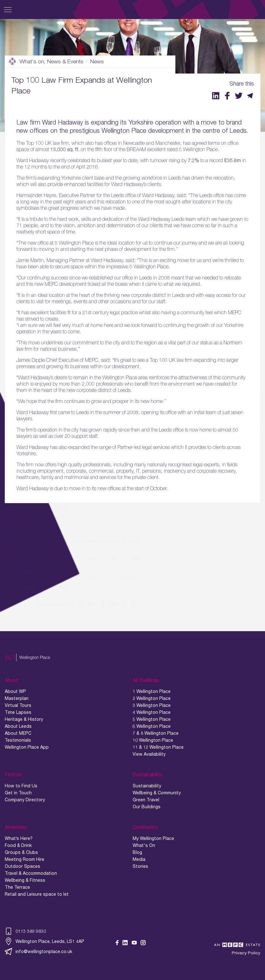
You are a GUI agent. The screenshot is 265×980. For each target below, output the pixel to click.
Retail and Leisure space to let (37, 894)
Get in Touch (18, 793)
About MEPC (18, 733)
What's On (144, 845)
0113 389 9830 (25, 931)
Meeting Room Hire (25, 859)
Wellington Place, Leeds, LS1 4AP (44, 941)
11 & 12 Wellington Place (158, 747)
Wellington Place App (27, 747)
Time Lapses (18, 712)
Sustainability (147, 786)
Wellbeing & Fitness (25, 880)
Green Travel (146, 800)
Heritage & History (24, 719)
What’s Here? (19, 838)
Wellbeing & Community (157, 793)
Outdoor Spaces (22, 866)
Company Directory (25, 800)
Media (139, 859)
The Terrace (17, 887)
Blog (137, 852)
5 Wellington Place (152, 719)
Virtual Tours (18, 705)
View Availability (149, 754)
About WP (15, 691)
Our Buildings (147, 807)
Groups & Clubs (21, 852)
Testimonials (18, 740)
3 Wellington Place (152, 705)
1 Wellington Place (152, 691)
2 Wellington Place (152, 698)
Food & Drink (18, 845)
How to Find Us (21, 786)
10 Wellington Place (153, 740)
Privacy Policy (246, 953)
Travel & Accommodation (31, 873)
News (97, 61)
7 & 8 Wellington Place (156, 733)
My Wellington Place (153, 838)
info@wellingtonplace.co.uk (38, 951)
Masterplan (17, 698)
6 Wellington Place (152, 726)
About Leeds (18, 726)
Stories (140, 866)
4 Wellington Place (152, 712)
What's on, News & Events (46, 61)
